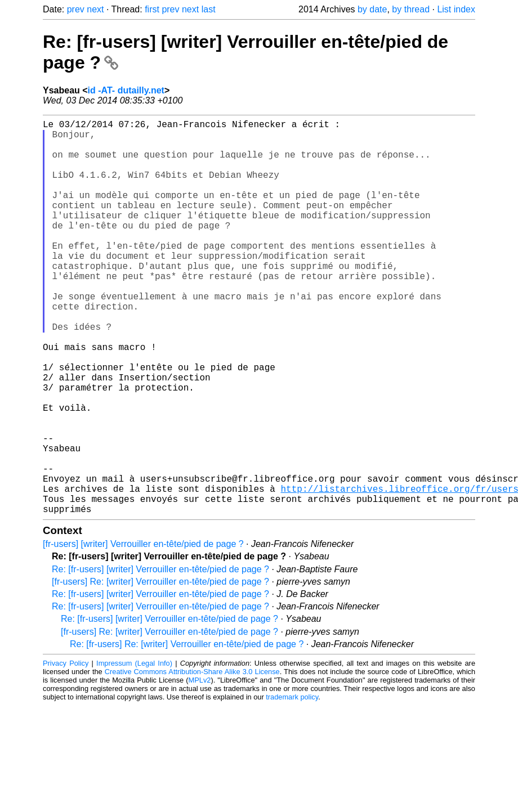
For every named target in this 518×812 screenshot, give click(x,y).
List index (456, 9)
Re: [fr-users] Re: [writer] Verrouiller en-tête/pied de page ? (187, 732)
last (209, 9)
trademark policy (292, 785)
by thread (411, 9)
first (152, 9)
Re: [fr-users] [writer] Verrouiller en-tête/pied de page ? (160, 657)
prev (76, 9)
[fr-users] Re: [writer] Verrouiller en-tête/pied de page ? (160, 669)
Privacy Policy (66, 751)
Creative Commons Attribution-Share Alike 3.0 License (192, 759)
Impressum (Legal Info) (134, 751)
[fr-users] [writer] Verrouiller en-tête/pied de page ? (143, 632)
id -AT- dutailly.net (126, 90)
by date (372, 9)
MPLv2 (200, 768)
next (95, 9)
